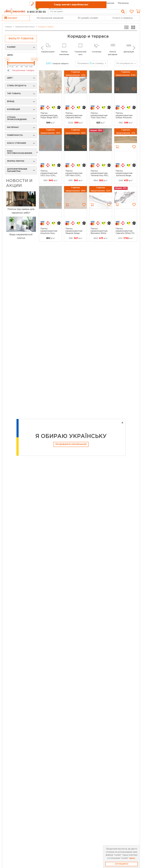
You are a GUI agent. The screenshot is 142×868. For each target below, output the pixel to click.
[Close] (122, 423)
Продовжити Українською (71, 444)
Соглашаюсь (121, 864)
